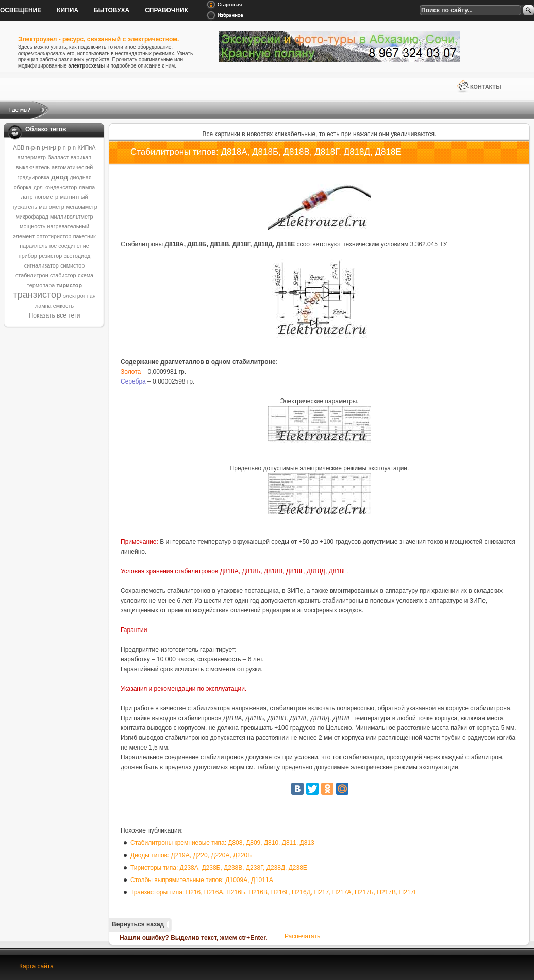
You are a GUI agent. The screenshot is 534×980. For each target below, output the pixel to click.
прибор (28, 256)
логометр (46, 197)
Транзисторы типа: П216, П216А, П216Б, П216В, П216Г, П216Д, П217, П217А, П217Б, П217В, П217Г (274, 892)
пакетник (85, 236)
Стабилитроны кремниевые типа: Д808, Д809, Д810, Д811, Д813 (222, 843)
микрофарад (32, 217)
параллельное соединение (54, 246)
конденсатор (61, 187)
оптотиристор (54, 236)
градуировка (33, 177)
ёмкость (63, 306)
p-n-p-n (67, 147)
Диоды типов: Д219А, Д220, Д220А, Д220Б (191, 855)
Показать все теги (55, 315)
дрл (38, 187)
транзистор (37, 295)
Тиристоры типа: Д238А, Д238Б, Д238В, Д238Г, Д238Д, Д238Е (219, 868)
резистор (50, 256)
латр (27, 197)
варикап (81, 157)
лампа (87, 187)
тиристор (69, 285)
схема (86, 275)
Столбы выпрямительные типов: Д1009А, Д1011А (202, 880)
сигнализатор (41, 265)
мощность (32, 226)
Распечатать (302, 936)
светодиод (77, 256)
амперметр (32, 157)
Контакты (486, 87)
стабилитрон (32, 275)
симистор (72, 265)
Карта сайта (36, 966)
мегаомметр (82, 207)
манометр (51, 207)
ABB (19, 147)
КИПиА (86, 147)
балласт (58, 157)
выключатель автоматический (55, 167)
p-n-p (49, 147)
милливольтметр (72, 217)
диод (60, 177)
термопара (41, 285)
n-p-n (33, 147)
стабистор (63, 275)
